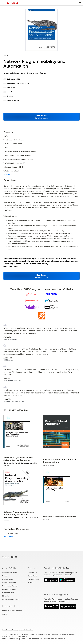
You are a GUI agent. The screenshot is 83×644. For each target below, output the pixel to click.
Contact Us (32, 573)
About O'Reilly (9, 568)
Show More (8, 175)
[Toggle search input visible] (80, 3)
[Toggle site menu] (3, 3)
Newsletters (32, 576)
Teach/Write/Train (10, 573)
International (8, 606)
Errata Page (8, 536)
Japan (5, 614)
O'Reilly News (7, 579)
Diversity (6, 596)
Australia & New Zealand (12, 611)
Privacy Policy (33, 579)
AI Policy (31, 583)
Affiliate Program (9, 589)
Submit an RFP (8, 593)
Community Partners (10, 586)
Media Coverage (9, 583)
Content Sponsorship (11, 599)
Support (32, 568)
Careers (5, 576)
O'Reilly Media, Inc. (15, 100)
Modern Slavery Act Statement (54, 639)
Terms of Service (8, 639)
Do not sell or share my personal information (18, 630)
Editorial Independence (34, 639)
